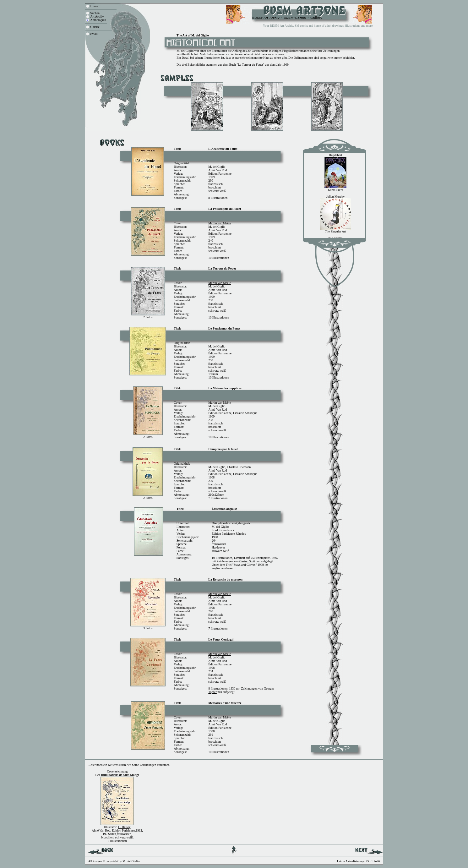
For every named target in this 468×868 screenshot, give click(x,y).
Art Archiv (97, 16)
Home (94, 6)
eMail (94, 34)
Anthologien (98, 20)
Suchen (95, 13)
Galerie (95, 27)
